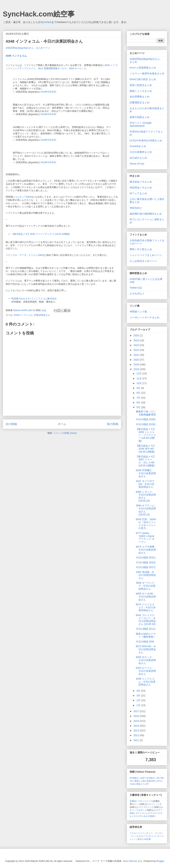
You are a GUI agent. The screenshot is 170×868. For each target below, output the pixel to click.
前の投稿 (113, 424)
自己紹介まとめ (138, 158)
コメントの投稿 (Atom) (65, 433)
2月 (139, 700)
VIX (131, 781)
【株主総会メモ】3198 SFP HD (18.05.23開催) (146, 449)
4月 (139, 691)
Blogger (160, 861)
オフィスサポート (138, 810)
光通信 (133, 801)
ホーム (62, 424)
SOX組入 (151, 778)
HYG (159, 781)
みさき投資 (149, 816)
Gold (132, 784)
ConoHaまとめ (138, 146)
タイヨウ (138, 816)
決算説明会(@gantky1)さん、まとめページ (28, 48)
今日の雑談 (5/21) (146, 557)
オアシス (140, 813)
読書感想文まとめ (140, 102)
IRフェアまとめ (138, 193)
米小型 (160, 778)
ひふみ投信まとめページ (143, 261)
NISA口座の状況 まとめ (143, 79)
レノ (137, 804)
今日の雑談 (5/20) (146, 562)
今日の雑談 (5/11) (146, 629)
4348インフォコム (23, 315)
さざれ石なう (137, 294)
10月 (139, 383)
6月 (139, 403)
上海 (143, 781)
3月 (139, 695)
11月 (139, 378)
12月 (139, 373)
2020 (137, 360)
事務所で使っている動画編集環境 (146, 413)
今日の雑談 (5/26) (146, 424)
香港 (137, 781)
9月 (139, 388)
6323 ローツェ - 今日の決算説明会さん (146, 671)
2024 (137, 340)
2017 (137, 711)
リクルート (135, 833)
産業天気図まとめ (140, 117)
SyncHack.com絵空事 (39, 14)
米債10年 (151, 781)
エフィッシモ (155, 804)
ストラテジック (146, 807)
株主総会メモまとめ (141, 182)
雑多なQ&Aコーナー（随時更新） (146, 635)
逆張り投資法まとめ (141, 85)
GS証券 (147, 839)
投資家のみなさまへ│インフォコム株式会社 (34, 299)
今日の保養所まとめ (141, 152)
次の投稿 (11, 424)
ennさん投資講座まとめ (143, 68)
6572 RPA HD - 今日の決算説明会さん (146, 649)
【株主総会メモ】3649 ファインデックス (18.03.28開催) (41, 234)
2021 (137, 355)
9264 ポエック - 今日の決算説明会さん (146, 660)
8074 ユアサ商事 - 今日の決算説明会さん (146, 550)
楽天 (140, 839)
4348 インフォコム (16, 56)
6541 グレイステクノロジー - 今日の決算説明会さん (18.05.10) (146, 620)
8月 (139, 393)
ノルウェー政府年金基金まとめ (147, 73)
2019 (137, 364)
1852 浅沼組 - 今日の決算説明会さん (146, 575)
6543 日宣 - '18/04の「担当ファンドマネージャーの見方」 (146, 524)
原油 (138, 784)
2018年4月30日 (48, 92)
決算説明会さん (42, 315)
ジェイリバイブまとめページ (146, 255)
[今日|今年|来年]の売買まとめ (146, 140)
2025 (137, 335)
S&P (143, 778)
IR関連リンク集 (138, 312)
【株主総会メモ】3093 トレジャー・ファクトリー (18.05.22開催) (146, 435)
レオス (149, 813)
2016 (137, 716)
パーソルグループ (139, 836)
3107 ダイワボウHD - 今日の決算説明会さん (145, 484)
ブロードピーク (145, 801)
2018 (137, 369)
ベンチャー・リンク (152, 833)
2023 (137, 345)
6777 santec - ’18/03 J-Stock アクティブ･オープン (145, 538)
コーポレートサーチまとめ (144, 317)
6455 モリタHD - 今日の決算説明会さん (146, 597)
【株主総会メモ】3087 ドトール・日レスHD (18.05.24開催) (146, 461)
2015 (137, 721)
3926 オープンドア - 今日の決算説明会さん (146, 586)
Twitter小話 (136, 288)
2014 (137, 726)
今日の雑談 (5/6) (145, 642)
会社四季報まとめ (140, 97)
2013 (137, 731)
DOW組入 (134, 778)
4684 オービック (78, 68)
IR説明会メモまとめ (141, 188)
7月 (139, 398)
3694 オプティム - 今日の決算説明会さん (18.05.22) (146, 510)
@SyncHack (45, 22)
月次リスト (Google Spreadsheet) (141, 124)
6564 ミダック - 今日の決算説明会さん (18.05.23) (146, 496)
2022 (137, 350)
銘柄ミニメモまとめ (141, 91)
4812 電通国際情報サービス (52, 68)
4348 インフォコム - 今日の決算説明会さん (146, 682)
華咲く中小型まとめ (141, 249)
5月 (139, 407)
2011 (137, 740)
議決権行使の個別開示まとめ (146, 214)
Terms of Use (137, 164)
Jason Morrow (130, 861)
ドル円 (145, 784)
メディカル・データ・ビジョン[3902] (25, 255)
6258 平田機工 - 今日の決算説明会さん (146, 473)
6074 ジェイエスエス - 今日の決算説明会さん (146, 607)
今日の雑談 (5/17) (146, 567)
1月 (139, 705)
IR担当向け (136, 208)
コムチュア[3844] (24, 197)
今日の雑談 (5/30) (146, 419)
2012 (137, 735)
